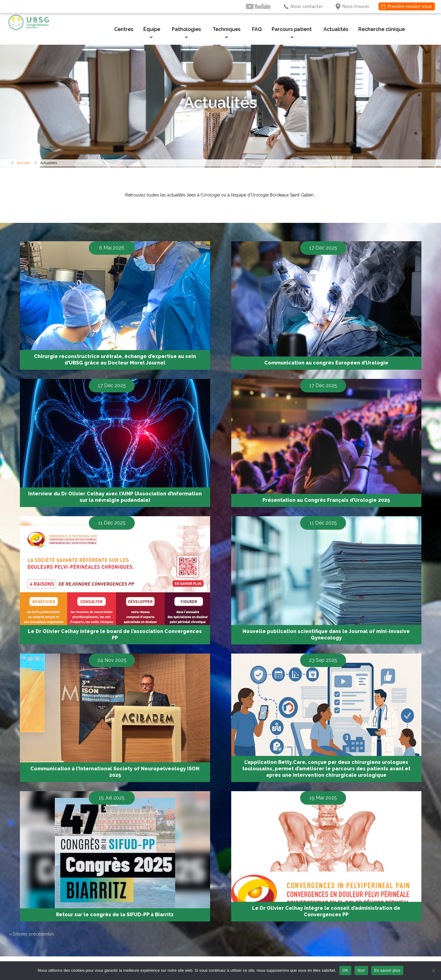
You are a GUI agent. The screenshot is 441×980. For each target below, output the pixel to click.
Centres (124, 29)
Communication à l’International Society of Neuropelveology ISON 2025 (115, 772)
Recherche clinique (382, 29)
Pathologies (186, 29)
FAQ (257, 29)
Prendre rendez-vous (410, 6)
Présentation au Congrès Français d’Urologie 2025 (326, 500)
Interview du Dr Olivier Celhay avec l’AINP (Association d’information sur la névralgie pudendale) (115, 497)
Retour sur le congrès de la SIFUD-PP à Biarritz (115, 915)
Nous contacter (307, 6)
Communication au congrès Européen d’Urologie (326, 363)
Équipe (152, 29)
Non (361, 970)
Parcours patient (292, 29)
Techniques (226, 29)
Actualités (336, 29)
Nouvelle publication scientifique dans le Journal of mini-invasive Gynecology (326, 635)
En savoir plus (387, 970)
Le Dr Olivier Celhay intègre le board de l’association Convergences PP (115, 635)
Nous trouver (356, 6)
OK (345, 970)
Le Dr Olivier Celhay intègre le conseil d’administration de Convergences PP (326, 911)
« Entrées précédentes (32, 934)
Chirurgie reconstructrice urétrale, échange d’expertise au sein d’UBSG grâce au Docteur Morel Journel (115, 360)
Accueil (23, 163)
